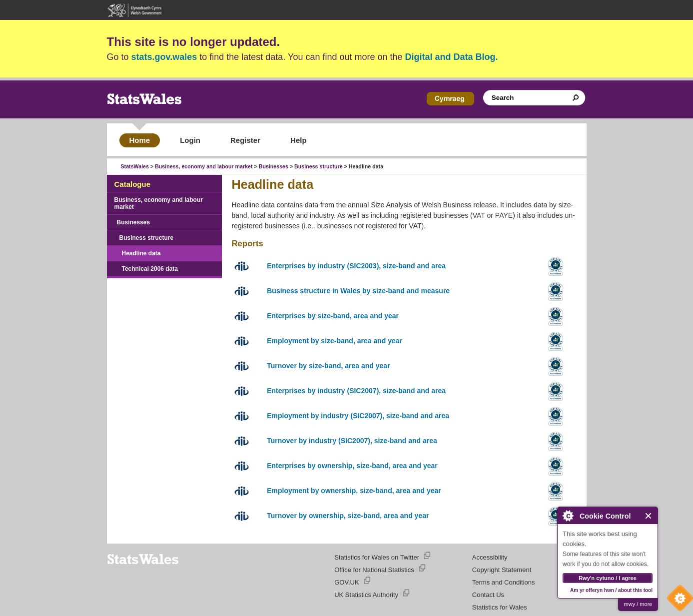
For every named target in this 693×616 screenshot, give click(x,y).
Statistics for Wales (500, 607)
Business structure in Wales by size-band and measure (358, 291)
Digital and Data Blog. (452, 57)
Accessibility (490, 557)
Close (649, 516)
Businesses (274, 166)
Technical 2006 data (150, 269)
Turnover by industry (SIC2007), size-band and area (352, 441)
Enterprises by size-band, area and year (333, 316)
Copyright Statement (502, 570)
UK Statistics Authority (366, 595)
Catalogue (133, 184)
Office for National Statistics (374, 570)
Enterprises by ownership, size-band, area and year (352, 466)
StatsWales (135, 166)
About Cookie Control (568, 516)
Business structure (319, 166)
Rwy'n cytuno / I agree (608, 578)
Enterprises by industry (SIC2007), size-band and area (356, 391)
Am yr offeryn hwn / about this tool (611, 590)
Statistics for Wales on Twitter (377, 557)
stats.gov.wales (164, 57)
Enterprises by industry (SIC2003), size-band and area (356, 266)
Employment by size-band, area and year (335, 341)
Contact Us (488, 595)
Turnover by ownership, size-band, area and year (348, 516)
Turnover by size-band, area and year (328, 366)
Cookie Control (678, 601)
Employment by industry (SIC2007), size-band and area (358, 416)
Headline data (141, 253)
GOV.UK (346, 582)
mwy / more (638, 604)
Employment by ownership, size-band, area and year (354, 491)
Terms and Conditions (504, 582)
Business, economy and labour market (204, 166)
